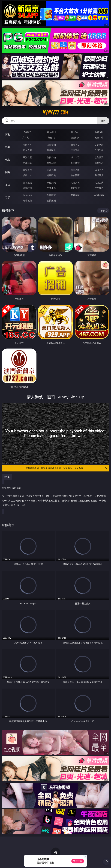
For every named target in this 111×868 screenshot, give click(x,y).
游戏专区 (99, 132)
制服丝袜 (27, 163)
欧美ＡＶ (75, 145)
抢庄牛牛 (99, 138)
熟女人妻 (27, 150)
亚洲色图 (51, 170)
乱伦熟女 (75, 163)
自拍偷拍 (51, 145)
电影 (8, 160)
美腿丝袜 (27, 175)
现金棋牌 (75, 138)
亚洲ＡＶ (27, 145)
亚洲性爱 (27, 157)
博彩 (8, 134)
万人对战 (75, 132)
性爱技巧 (99, 188)
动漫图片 (99, 170)
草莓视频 (75, 195)
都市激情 (27, 183)
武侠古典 (99, 183)
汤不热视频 (99, 195)
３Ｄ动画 (99, 145)
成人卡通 (75, 157)
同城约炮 (27, 195)
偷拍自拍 (51, 157)
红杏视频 (27, 200)
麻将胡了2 (27, 138)
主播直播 (75, 150)
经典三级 (51, 163)
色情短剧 (51, 200)
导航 (8, 197)
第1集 (7, 477)
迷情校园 (27, 188)
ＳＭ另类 (99, 150)
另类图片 (99, 175)
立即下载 (78, 861)
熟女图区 (75, 175)
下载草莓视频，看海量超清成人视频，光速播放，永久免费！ (67, 468)
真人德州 (51, 132)
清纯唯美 (51, 175)
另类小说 (51, 188)
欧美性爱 (99, 157)
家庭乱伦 (51, 183)
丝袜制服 (51, 150)
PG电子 (28, 132)
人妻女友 (75, 183)
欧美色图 (75, 170)
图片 (8, 172)
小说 (8, 185)
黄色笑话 (75, 188)
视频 (8, 147)
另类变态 (99, 163)
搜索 (103, 121)
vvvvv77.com (55, 113)
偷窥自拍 (27, 170)
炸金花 (51, 138)
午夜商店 (51, 195)
